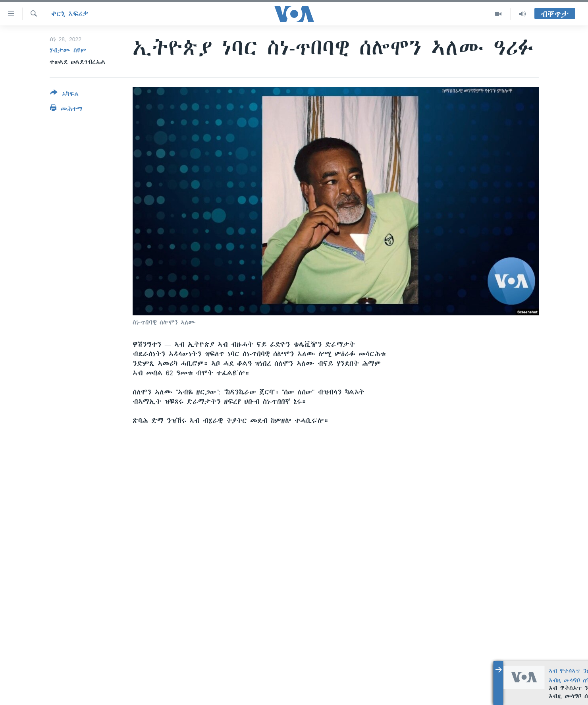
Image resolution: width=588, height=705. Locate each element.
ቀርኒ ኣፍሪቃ (70, 14)
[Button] (65, 95)
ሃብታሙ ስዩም (68, 50)
